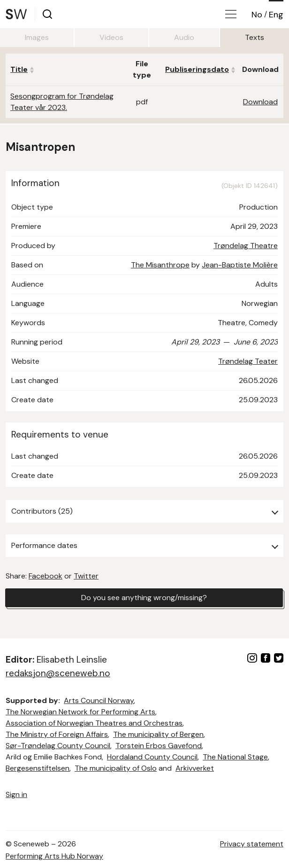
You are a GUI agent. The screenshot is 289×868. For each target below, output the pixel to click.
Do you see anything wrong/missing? (144, 598)
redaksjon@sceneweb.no (58, 673)
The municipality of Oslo (116, 768)
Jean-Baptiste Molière (240, 265)
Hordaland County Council (152, 757)
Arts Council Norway (99, 700)
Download (260, 102)
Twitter (86, 576)
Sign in (16, 794)
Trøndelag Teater (248, 361)
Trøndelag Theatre (246, 246)
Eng (276, 15)
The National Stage (235, 757)
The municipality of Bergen (158, 734)
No (257, 15)
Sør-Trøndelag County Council (58, 746)
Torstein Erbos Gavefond (159, 746)
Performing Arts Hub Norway (54, 856)
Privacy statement (252, 844)
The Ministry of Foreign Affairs (57, 734)
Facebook (46, 576)
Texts (255, 37)
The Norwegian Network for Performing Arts (80, 712)
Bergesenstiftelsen (38, 768)
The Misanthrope (160, 265)
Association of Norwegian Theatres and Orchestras (94, 723)
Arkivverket (195, 768)
